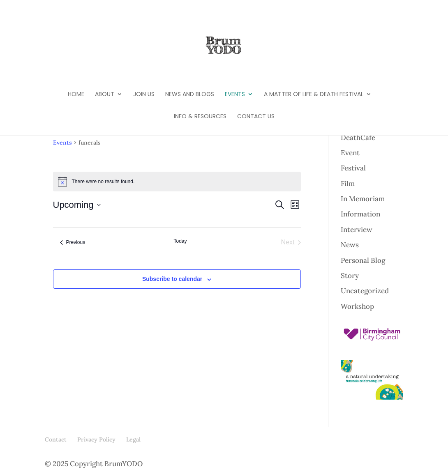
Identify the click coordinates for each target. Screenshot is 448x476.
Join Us (144, 95)
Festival (353, 168)
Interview (357, 230)
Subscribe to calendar (172, 279)
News (350, 245)
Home (76, 95)
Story (350, 276)
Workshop (357, 306)
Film (348, 184)
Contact (56, 439)
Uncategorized (365, 291)
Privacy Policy (96, 439)
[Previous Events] (73, 242)
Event (350, 153)
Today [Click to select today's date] (180, 241)
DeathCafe (358, 138)
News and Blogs (190, 95)
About (105, 95)
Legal (133, 439)
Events (235, 95)
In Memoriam (363, 199)
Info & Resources (200, 117)
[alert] (177, 182)
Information (360, 214)
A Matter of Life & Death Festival (314, 95)
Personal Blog (363, 260)
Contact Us (256, 117)
